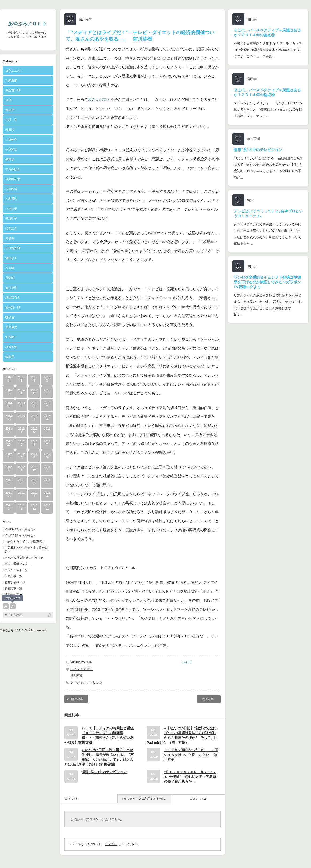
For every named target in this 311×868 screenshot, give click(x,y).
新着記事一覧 (13, 588)
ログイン (111, 844)
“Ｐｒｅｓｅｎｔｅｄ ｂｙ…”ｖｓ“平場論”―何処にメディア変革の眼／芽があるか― (190, 777)
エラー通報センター (18, 564)
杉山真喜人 (13, 298)
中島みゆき (13, 169)
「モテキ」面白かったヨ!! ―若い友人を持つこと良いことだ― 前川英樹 (191, 755)
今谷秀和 (11, 199)
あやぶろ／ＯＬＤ (27, 24)
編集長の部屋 (13, 594)
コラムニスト (14, 70)
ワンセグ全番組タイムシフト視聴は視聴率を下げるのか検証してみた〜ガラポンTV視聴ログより (267, 282)
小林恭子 (11, 209)
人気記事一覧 (13, 576)
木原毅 (10, 268)
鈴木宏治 (11, 347)
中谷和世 (11, 149)
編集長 (10, 357)
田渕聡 (10, 278)
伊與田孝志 (13, 179)
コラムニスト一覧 (16, 570)
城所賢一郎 (13, 90)
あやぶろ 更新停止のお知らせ (24, 558)
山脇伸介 (11, 140)
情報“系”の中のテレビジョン (104, 772)
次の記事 (208, 699)
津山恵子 (11, 258)
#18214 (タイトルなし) (20, 535)
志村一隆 (11, 120)
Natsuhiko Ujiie (81, 662)
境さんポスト (99, 100)
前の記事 (77, 699)
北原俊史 (11, 327)
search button (13, 606)
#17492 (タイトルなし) (20, 529)
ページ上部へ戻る (300, 857)
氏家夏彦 (11, 80)
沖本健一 (11, 337)
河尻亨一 (11, 110)
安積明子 (11, 219)
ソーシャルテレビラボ (86, 682)
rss (6, 606)
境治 (8, 100)
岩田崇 (10, 130)
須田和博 (11, 189)
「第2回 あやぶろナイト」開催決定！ (26, 550)
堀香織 (10, 238)
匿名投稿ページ (15, 582)
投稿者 (16, 317)
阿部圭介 (11, 228)
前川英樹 (11, 288)
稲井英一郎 (13, 307)
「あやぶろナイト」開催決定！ (25, 541)
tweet (187, 662)
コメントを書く (82, 669)
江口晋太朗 (13, 248)
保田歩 (10, 159)
